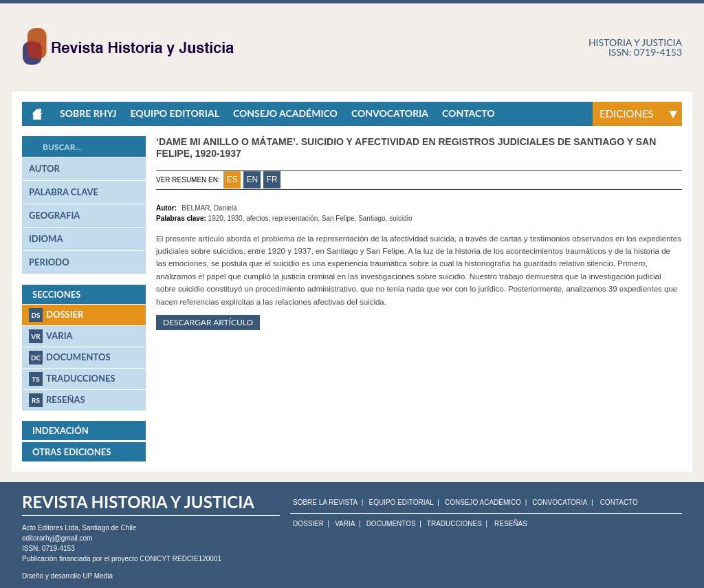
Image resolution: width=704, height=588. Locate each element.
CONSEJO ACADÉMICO (483, 503)
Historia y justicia (635, 42)
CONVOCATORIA (560, 503)
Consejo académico (285, 113)
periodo (49, 262)
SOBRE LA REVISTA (325, 503)
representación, (297, 218)
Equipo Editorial (174, 113)
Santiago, (374, 218)
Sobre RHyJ (88, 113)
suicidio (400, 218)
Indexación (60, 431)
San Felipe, (340, 218)
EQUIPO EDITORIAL (401, 503)
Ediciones (627, 113)
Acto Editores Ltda (50, 528)
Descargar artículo (208, 322)
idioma (46, 239)
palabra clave (64, 192)
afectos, (259, 218)
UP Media (98, 576)
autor (44, 168)
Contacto (469, 113)
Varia (51, 336)
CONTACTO (619, 503)
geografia (54, 215)
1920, (218, 218)
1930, (236, 218)
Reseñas (57, 400)
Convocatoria (390, 113)
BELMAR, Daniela (209, 208)
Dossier (56, 315)
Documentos (70, 358)
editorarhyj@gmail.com (57, 538)
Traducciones (72, 379)
